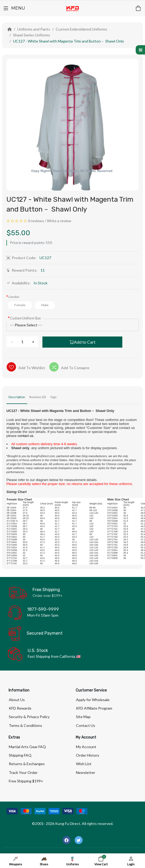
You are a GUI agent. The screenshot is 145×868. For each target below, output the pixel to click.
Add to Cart (82, 342)
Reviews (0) (38, 397)
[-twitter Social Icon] (79, 840)
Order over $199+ (48, 595)
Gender (14, 297)
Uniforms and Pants (34, 29)
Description (17, 397)
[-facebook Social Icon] (67, 840)
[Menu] (14, 8)
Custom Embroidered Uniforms (81, 29)
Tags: (54, 397)
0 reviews (36, 221)
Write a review (59, 221)
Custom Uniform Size (25, 318)
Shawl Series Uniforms (32, 35)
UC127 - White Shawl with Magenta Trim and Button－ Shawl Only (69, 41)
